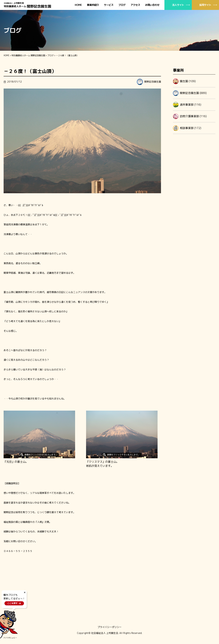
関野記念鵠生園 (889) (190, 93)
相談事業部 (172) (187, 128)
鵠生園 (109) (184, 81)
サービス (109, 5)
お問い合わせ (152, 5)
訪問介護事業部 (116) (190, 116)
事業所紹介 (93, 5)
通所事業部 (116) (187, 105)
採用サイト (205, 5)
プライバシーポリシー (109, 627)
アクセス (135, 5)
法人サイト (178, 5)
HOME (78, 5)
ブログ (122, 5)
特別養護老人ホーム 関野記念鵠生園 (28, 55)
